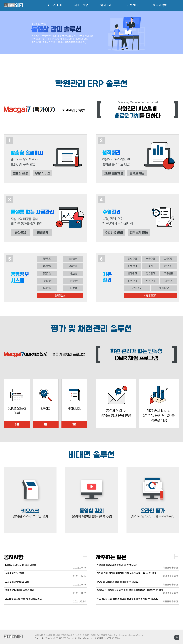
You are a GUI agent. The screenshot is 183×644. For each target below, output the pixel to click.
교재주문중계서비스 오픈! (17, 582)
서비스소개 (55, 5)
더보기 (85, 557)
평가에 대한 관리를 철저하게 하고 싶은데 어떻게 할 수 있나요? (127, 573)
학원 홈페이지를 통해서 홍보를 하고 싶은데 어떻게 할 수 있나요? (128, 599)
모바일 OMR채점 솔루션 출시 (20, 590)
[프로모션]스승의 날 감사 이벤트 (21, 565)
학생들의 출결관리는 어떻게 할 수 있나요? (117, 565)
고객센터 (132, 5)
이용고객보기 (161, 5)
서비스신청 (81, 5)
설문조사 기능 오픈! (15, 573)
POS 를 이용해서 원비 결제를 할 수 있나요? (118, 582)
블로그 (177, 637)
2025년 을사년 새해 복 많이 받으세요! (24, 599)
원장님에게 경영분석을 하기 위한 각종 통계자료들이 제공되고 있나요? (130, 590)
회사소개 (106, 5)
